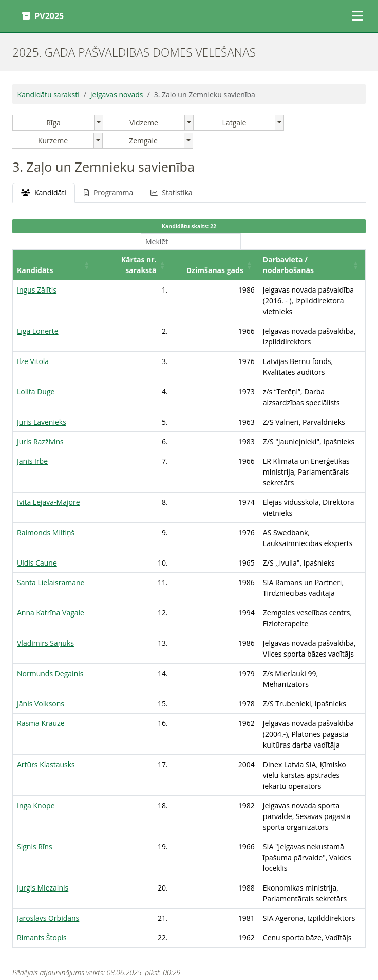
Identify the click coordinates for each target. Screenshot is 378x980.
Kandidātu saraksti (49, 94)
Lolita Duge (36, 359)
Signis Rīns (35, 760)
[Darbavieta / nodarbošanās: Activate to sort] (287, 265)
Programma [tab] (108, 193)
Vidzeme (144, 123)
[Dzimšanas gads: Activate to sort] (175, 265)
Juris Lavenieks (42, 379)
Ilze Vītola (33, 340)
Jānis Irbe (32, 418)
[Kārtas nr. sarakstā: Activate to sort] (109, 265)
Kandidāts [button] (35, 270)
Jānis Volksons (41, 650)
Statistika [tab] (171, 193)
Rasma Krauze (41, 669)
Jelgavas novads (117, 94)
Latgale (234, 123)
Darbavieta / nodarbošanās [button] (261, 270)
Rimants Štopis (42, 851)
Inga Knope (36, 730)
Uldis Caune (37, 509)
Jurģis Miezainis (43, 791)
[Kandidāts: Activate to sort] (44, 265)
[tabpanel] (189, 536)
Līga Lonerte (38, 320)
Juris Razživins (40, 398)
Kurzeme (53, 141)
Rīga (53, 123)
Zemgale (143, 141)
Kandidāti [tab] (44, 193)
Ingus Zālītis (37, 290)
